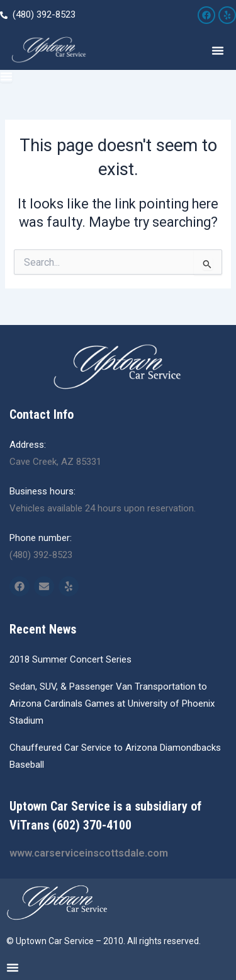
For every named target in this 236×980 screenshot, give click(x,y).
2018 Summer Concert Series (70, 659)
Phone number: (41, 538)
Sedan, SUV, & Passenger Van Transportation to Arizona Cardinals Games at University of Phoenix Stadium (112, 704)
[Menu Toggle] (218, 50)
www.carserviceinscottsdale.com (89, 853)
